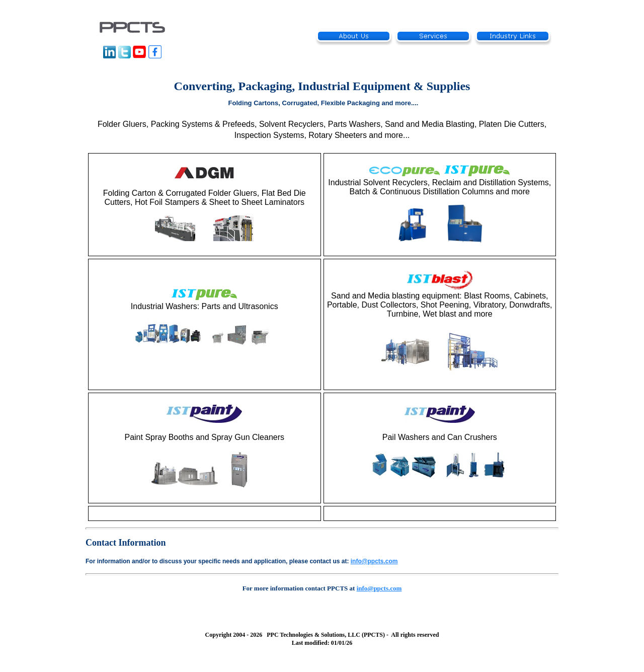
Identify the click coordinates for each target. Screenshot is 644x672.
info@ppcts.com (374, 561)
